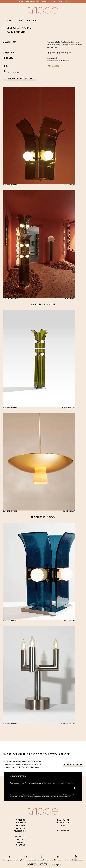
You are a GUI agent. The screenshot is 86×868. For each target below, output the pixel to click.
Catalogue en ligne (59, 2)
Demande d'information (20, 79)
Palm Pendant (32, 20)
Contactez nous (73, 765)
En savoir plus (55, 865)
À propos (20, 820)
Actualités (20, 837)
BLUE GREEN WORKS (19, 28)
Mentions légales (63, 823)
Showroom (20, 823)
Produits (19, 20)
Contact (20, 843)
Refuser (43, 864)
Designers (20, 826)
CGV (63, 826)
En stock (20, 845)
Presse (20, 840)
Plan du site (63, 820)
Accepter (32, 864)
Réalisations (20, 831)
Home (9, 20)
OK (75, 788)
